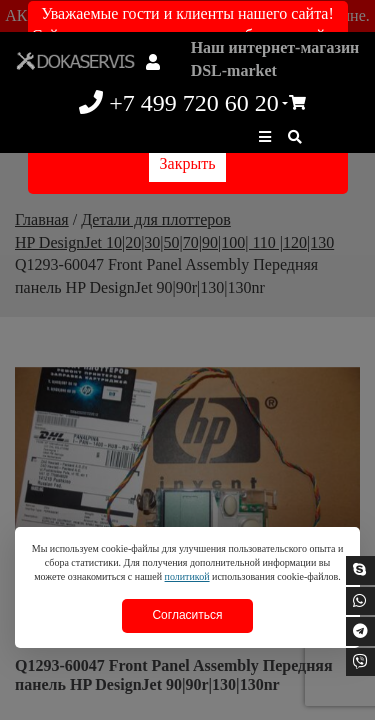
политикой (187, 576)
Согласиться (187, 615)
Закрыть (188, 163)
